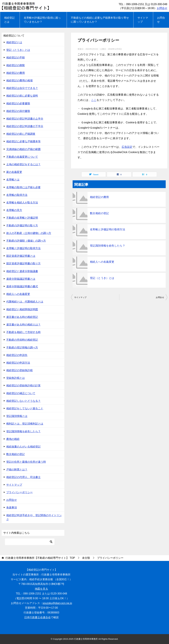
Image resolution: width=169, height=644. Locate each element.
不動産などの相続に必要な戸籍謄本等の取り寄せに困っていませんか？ (100, 20)
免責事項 (12, 508)
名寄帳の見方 (14, 210)
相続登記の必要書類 (18, 103)
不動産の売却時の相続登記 (22, 340)
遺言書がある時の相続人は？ (23, 325)
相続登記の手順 (16, 58)
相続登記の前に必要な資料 (22, 96)
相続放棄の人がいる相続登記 (23, 447)
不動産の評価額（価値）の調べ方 (26, 241)
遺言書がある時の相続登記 (22, 317)
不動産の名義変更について (22, 157)
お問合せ (162, 8)
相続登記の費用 (99, 197)
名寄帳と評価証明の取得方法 (108, 229)
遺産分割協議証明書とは (21, 279)
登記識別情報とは (17, 416)
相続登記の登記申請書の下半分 (25, 126)
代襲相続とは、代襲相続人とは (25, 302)
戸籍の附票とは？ (17, 470)
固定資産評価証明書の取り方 (23, 263)
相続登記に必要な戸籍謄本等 (23, 141)
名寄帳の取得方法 (17, 195)
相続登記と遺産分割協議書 (22, 271)
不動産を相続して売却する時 (23, 332)
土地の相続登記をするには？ (23, 164)
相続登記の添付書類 (18, 111)
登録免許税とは (16, 378)
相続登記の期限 (16, 65)
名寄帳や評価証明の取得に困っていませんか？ (42, 20)
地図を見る (41, 589)
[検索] (30, 542)
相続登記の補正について (21, 393)
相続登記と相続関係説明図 (22, 309)
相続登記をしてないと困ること (25, 408)
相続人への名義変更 (102, 262)
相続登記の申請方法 (18, 363)
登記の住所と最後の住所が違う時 (26, 462)
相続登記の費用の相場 (19, 80)
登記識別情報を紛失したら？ (108, 246)
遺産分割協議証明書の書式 (22, 286)
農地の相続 (13, 439)
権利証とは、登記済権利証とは (25, 424)
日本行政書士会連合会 (37, 617)
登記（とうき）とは (102, 278)
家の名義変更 (14, 172)
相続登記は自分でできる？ (22, 88)
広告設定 (127, 147)
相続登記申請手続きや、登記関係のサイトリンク (34, 517)
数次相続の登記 (99, 213)
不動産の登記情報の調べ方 (22, 348)
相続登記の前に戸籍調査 (21, 134)
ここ (94, 100)
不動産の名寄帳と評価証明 (22, 218)
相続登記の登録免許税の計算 (23, 385)
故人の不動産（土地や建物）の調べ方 (29, 233)
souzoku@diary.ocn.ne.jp (57, 603)
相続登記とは (9, 20)
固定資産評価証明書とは (21, 256)
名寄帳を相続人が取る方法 (22, 203)
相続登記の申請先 (17, 355)
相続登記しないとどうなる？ (23, 401)
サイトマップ (143, 20)
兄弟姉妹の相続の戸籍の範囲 (23, 149)
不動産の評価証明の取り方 (22, 225)
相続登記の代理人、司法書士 (23, 477)
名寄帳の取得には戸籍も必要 (23, 187)
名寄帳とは (13, 180)
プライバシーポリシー (19, 492)
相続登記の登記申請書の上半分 (25, 119)
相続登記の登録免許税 (19, 370)
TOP (40, 558)
